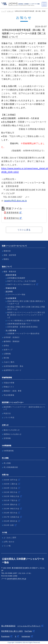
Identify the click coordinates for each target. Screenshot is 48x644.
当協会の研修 (9, 383)
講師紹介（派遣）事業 (13, 391)
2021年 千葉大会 (10, 500)
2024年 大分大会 (10, 488)
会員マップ (8, 350)
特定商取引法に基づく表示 (12, 631)
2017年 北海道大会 (11, 517)
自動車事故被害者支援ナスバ (19, 324)
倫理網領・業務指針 (12, 341)
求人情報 (7, 463)
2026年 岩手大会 (10, 480)
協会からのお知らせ (12, 430)
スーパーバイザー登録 (16, 295)
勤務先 (6, 259)
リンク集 (7, 546)
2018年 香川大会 (10, 513)
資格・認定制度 (10, 255)
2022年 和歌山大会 (11, 496)
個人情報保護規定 (8, 626)
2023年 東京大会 (10, 492)
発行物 (6, 358)
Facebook (5, 636)
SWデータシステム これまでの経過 (22, 281)
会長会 (6, 346)
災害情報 (7, 438)
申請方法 (7, 413)
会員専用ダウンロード (13, 370)
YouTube (28, 631)
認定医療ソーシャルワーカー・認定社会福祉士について (24, 408)
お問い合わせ (9, 542)
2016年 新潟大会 (10, 521)
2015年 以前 (9, 525)
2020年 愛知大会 (10, 505)
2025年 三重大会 (10, 484)
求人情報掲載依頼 (11, 467)
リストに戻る (24, 230)
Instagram (26, 636)
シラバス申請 (9, 418)
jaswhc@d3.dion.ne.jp (17, 579)
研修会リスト (9, 387)
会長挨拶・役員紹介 (12, 337)
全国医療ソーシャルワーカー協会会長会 (23, 333)
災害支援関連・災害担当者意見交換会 (23, 327)
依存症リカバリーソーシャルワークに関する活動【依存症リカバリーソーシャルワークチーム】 (26, 315)
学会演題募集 (9, 395)
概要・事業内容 (10, 272)
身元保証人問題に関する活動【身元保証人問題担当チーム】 (26, 308)
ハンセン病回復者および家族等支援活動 (23, 321)
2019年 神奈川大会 (11, 509)
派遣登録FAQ (12, 218)
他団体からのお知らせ (13, 434)
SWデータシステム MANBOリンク (21, 284)
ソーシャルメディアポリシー (29, 626)
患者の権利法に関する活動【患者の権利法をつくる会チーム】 (26, 302)
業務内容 (7, 251)
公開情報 (7, 354)
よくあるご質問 (10, 538)
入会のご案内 (9, 362)
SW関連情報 (9, 451)
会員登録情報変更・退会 (13, 366)
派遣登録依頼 (11, 213)
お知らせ (10, 11)
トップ (4, 11)
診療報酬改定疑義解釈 (16, 278)
